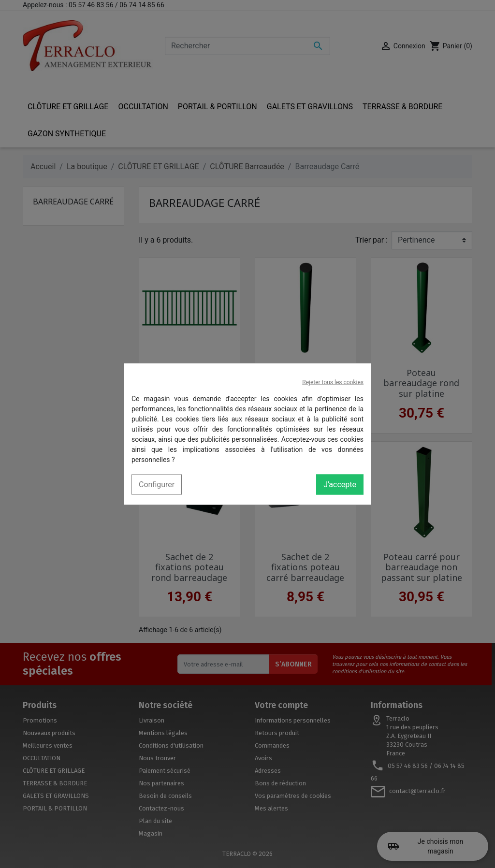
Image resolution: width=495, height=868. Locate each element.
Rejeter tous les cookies (333, 382)
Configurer (157, 485)
